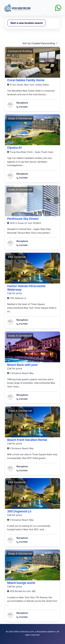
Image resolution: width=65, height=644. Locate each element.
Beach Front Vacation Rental (27, 440)
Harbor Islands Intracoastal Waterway (26, 288)
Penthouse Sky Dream (23, 219)
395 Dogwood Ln (19, 511)
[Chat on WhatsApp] (58, 8)
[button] (56, 62)
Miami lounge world (21, 583)
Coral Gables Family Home (26, 80)
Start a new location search (26, 23)
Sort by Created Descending (39, 43)
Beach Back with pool (22, 365)
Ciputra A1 (14, 148)
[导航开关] (43, 9)
